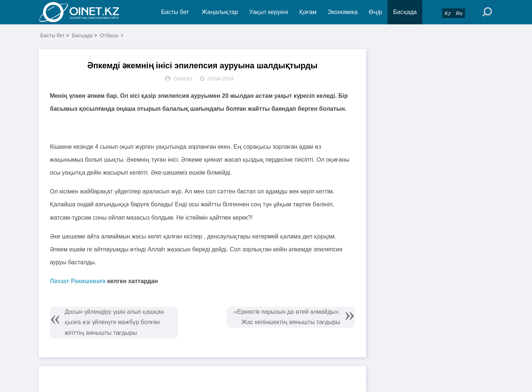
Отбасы (109, 35)
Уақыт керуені (268, 12)
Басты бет (175, 12)
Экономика (342, 12)
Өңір (375, 12)
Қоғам (308, 12)
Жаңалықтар (220, 12)
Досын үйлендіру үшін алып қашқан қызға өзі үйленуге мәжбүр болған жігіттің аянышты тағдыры (114, 322)
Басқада (405, 12)
